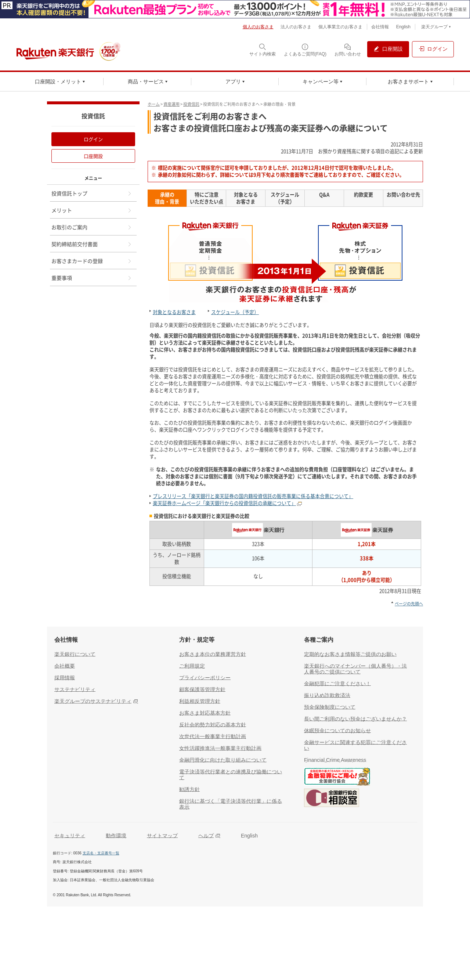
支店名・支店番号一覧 (101, 853)
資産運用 (171, 104)
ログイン (93, 139)
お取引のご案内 (92, 227)
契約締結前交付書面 (92, 244)
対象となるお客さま (174, 312)
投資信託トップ (92, 193)
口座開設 (93, 156)
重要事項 (92, 278)
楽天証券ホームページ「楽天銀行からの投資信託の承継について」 (224, 503)
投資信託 (191, 104)
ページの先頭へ (409, 604)
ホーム (154, 104)
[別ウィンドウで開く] (235, 9)
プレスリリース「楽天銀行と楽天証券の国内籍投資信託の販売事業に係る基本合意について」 (253, 496)
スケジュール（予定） (235, 312)
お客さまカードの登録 (92, 261)
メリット (92, 210)
